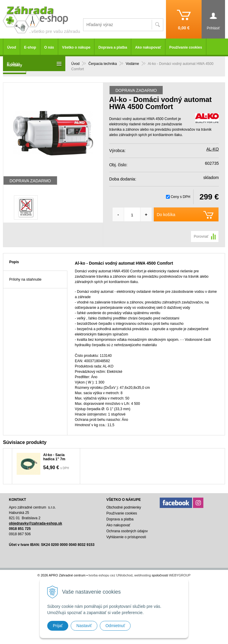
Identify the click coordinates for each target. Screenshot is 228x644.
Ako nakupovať (148, 47)
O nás (49, 47)
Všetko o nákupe (76, 47)
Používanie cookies (186, 47)
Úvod (12, 47)
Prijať (58, 626)
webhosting (142, 575)
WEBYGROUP (180, 575)
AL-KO (213, 149)
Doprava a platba (113, 47)
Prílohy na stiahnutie (25, 279)
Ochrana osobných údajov (127, 531)
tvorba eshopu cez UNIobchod (110, 575)
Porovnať (201, 236)
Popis (14, 262)
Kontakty (14, 65)
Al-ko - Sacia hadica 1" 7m (54, 457)
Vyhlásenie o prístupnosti (126, 537)
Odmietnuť (115, 626)
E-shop (30, 47)
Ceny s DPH (180, 197)
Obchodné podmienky (124, 507)
